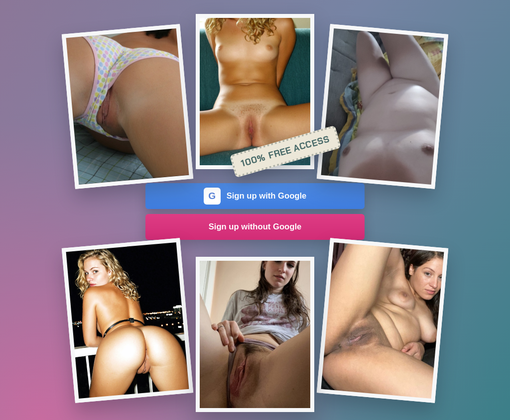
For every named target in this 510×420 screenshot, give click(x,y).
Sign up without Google (255, 227)
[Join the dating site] (127, 106)
